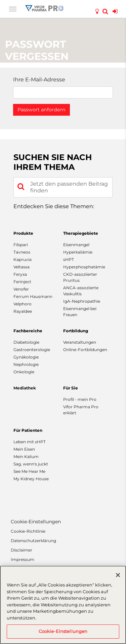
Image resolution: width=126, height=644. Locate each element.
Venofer (21, 289)
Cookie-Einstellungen (36, 522)
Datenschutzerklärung (33, 541)
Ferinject (22, 282)
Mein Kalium (26, 457)
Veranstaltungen (80, 342)
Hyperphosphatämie (84, 267)
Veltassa (22, 267)
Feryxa (20, 274)
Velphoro (23, 304)
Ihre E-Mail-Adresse (39, 80)
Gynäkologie (26, 357)
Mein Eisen (24, 449)
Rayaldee (23, 311)
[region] (63, 605)
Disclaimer (22, 550)
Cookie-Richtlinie (28, 531)
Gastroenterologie (32, 350)
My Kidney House (31, 479)
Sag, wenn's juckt (31, 464)
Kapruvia (23, 259)
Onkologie (24, 372)
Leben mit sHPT (30, 442)
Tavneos (22, 252)
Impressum (23, 559)
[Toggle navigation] (13, 8)
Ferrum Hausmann (33, 296)
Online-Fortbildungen (85, 350)
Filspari (21, 245)
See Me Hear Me (29, 471)
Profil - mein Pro (80, 399)
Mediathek (25, 388)
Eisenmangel (76, 245)
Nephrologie (26, 364)
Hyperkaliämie (78, 252)
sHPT (69, 259)
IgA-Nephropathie (82, 301)
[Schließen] (118, 575)
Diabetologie (26, 342)
